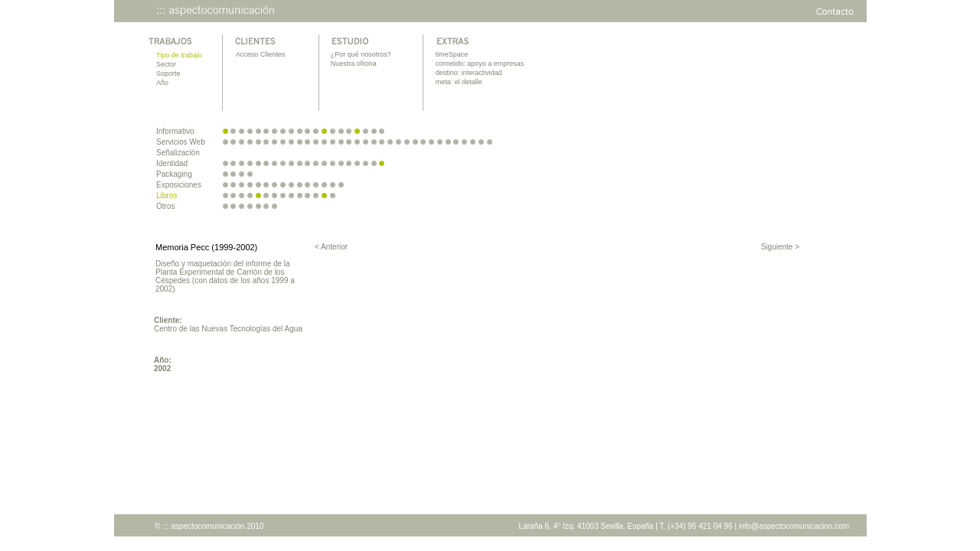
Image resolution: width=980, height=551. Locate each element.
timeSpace (452, 54)
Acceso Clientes (261, 54)
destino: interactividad (469, 73)
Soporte (168, 73)
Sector (166, 64)
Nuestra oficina (354, 64)
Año (162, 83)
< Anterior (331, 247)
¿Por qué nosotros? (361, 54)
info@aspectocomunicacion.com (794, 526)
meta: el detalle (459, 82)
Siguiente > (780, 247)
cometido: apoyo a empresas (480, 64)
